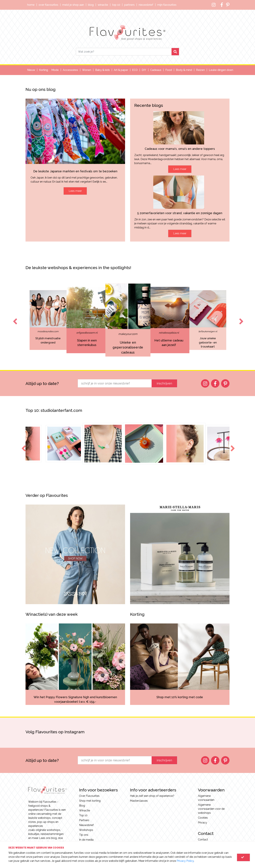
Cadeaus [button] (156, 70)
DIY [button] (144, 70)
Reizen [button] (200, 70)
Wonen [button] (87, 70)
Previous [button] (14, 318)
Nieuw (31, 70)
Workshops (86, 830)
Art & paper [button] (121, 70)
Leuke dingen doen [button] (221, 70)
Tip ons (84, 835)
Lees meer (75, 191)
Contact (203, 840)
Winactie (103, 5)
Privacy (202, 823)
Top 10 (116, 5)
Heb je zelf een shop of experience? (152, 796)
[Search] (124, 52)
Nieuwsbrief (146, 5)
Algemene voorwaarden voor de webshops (211, 809)
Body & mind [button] (184, 70)
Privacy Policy (185, 861)
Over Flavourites (48, 5)
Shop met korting (90, 801)
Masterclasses (139, 801)
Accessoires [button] (70, 70)
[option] (87, 320)
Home (31, 5)
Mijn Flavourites (167, 5)
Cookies (203, 818)
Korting (44, 70)
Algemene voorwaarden (206, 798)
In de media (86, 840)
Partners (129, 5)
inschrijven (164, 383)
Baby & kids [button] (102, 70)
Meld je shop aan (73, 5)
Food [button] (169, 70)
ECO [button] (135, 70)
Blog (91, 5)
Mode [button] (55, 70)
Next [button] (241, 318)
